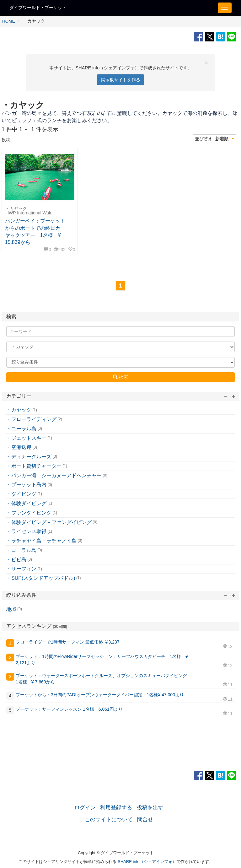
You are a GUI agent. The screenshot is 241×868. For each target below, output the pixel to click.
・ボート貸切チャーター (34, 466)
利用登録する (116, 807)
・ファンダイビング (29, 513)
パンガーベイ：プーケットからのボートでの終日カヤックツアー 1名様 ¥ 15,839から (35, 232)
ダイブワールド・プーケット (38, 8)
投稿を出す (150, 807)
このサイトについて (109, 819)
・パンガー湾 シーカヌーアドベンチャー (54, 475)
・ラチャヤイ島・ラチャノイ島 (41, 541)
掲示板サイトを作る (120, 80)
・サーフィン (21, 569)
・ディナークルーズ (29, 457)
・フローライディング (31, 419)
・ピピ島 (16, 560)
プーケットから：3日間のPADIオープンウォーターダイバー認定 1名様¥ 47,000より (100, 695)
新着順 (222, 139)
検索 (121, 377)
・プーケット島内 (26, 485)
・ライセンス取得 (26, 531)
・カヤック (19, 410)
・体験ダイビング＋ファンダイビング (49, 522)
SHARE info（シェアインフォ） (147, 862)
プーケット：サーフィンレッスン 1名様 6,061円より (69, 709)
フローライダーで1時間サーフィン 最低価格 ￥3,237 (68, 642)
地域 (11, 609)
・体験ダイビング (26, 503)
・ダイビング (21, 494)
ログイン (85, 807)
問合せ (145, 819)
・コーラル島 (21, 429)
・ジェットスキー (26, 438)
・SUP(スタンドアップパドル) (41, 578)
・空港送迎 (19, 447)
